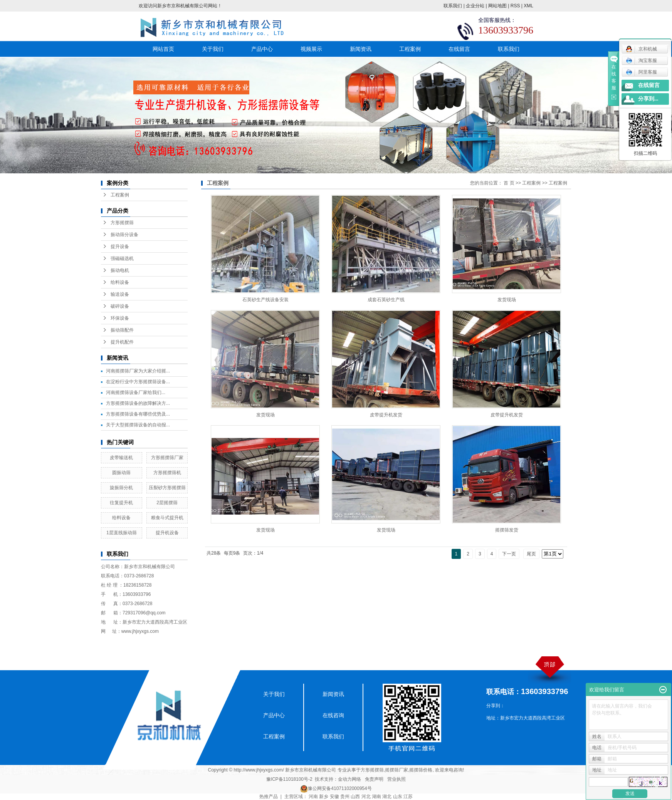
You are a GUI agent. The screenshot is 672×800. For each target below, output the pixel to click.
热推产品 (269, 797)
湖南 (376, 797)
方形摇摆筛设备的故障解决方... (138, 403)
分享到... (648, 99)
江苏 (408, 797)
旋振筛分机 (121, 488)
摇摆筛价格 (421, 770)
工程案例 (410, 49)
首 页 (509, 183)
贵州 (345, 797)
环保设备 (120, 318)
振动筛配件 (122, 330)
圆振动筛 (121, 473)
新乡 (324, 797)
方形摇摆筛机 (167, 473)
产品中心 (262, 49)
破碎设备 (120, 306)
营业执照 (396, 779)
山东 (398, 797)
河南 (313, 797)
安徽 (334, 797)
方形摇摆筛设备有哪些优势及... (138, 414)
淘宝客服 (641, 60)
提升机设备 (167, 533)
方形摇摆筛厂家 (167, 458)
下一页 (509, 554)
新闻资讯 (361, 49)
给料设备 (120, 282)
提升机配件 (122, 342)
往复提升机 (121, 503)
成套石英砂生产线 (386, 300)
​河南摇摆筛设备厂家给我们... (136, 392)
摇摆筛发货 (507, 530)
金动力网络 (349, 779)
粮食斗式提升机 (167, 518)
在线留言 (459, 49)
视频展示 (311, 49)
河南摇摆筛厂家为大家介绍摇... (138, 371)
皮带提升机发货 (386, 415)
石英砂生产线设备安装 (265, 300)
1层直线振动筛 (122, 533)
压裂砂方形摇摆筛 (167, 488)
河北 (366, 797)
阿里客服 (641, 72)
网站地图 (497, 6)
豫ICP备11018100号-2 (289, 779)
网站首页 (163, 49)
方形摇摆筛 (122, 223)
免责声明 (374, 779)
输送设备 (120, 294)
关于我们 (213, 49)
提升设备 (120, 247)
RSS (515, 6)
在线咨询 (333, 715)
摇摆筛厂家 (396, 770)
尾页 (531, 554)
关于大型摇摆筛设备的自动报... (138, 425)
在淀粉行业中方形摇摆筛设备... (138, 382)
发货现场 (507, 300)
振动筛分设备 (124, 235)
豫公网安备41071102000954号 (340, 788)
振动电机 (120, 270)
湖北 (387, 797)
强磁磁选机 (122, 258)
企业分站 (475, 6)
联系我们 (453, 6)
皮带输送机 (121, 458)
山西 (355, 797)
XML (528, 6)
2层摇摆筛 (167, 503)
